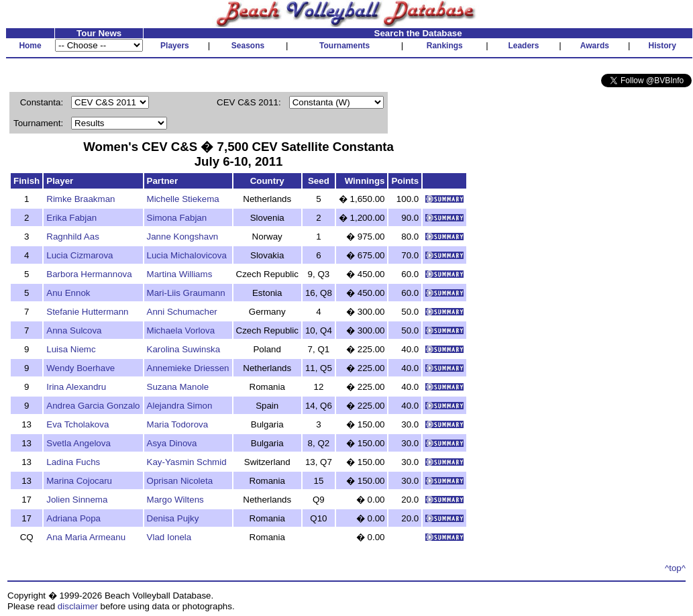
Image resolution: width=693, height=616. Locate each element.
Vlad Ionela (169, 537)
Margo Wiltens (175, 500)
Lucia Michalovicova (187, 255)
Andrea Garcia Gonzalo (93, 406)
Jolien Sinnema (77, 500)
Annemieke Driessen (188, 368)
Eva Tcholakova (77, 424)
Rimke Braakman (81, 199)
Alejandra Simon (180, 406)
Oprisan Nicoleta (180, 481)
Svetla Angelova (78, 443)
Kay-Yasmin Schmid (187, 462)
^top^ (675, 568)
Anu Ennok (68, 293)
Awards (595, 46)
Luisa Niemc (71, 349)
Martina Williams (180, 274)
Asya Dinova (172, 443)
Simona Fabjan (177, 218)
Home (30, 46)
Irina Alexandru (76, 387)
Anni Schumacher (182, 312)
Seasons (248, 46)
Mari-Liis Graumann (186, 293)
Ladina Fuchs (73, 462)
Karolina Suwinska (184, 349)
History (662, 46)
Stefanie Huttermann (87, 312)
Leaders (523, 46)
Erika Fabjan (71, 218)
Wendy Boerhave (81, 368)
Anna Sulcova (74, 330)
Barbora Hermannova (89, 274)
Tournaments (344, 46)
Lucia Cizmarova (79, 255)
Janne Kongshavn (183, 237)
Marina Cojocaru (79, 481)
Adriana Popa (73, 518)
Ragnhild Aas (73, 237)
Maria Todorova (178, 424)
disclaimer (78, 606)
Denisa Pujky (173, 518)
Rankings (445, 46)
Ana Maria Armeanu (86, 537)
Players (175, 46)
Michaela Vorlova (181, 330)
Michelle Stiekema (183, 199)
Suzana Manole (178, 387)
